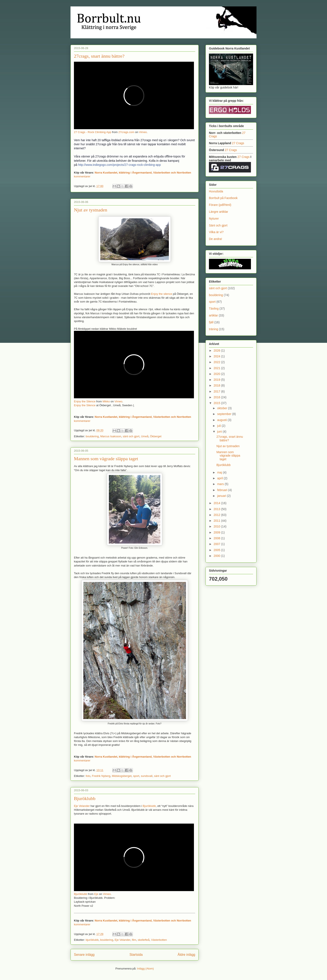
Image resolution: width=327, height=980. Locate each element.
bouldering (92, 436)
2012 (217, 515)
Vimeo (143, 132)
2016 (217, 397)
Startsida (136, 955)
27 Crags (238, 143)
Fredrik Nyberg (101, 776)
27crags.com (126, 132)
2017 (217, 391)
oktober (223, 408)
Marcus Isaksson (111, 436)
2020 (217, 374)
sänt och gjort (131, 436)
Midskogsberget (122, 776)
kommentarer (82, 176)
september (225, 414)
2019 (217, 380)
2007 (217, 544)
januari (222, 496)
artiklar (213, 315)
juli (219, 426)
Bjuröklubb (85, 798)
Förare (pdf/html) (220, 205)
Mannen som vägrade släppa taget (106, 459)
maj (220, 472)
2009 (217, 532)
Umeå (145, 436)
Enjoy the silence (162, 294)
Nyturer (214, 219)
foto (88, 776)
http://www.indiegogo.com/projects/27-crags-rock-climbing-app (119, 165)
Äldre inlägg (186, 955)
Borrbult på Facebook (223, 198)
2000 (217, 556)
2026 (217, 351)
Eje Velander (82, 806)
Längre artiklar (219, 212)
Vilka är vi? (216, 232)
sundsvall (147, 776)
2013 (217, 509)
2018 (217, 385)
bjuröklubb (92, 940)
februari (223, 490)
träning (214, 329)
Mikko (106, 401)
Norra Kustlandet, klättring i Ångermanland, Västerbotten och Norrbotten (143, 173)
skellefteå (144, 940)
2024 (217, 356)
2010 (217, 526)
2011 (217, 521)
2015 (217, 403)
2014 (217, 503)
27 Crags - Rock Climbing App (93, 132)
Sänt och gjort (218, 225)
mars (221, 484)
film (134, 940)
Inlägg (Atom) (145, 969)
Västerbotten (159, 940)
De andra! (215, 239)
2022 (217, 362)
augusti (222, 420)
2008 (217, 538)
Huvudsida (216, 191)
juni (220, 432)
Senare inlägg (84, 955)
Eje (96, 894)
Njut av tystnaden (91, 210)
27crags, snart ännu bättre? (99, 56)
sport (136, 776)
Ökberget (156, 436)
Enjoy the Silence (85, 401)
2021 (217, 368)
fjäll (211, 322)
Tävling (214, 309)
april (220, 478)
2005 (217, 550)
